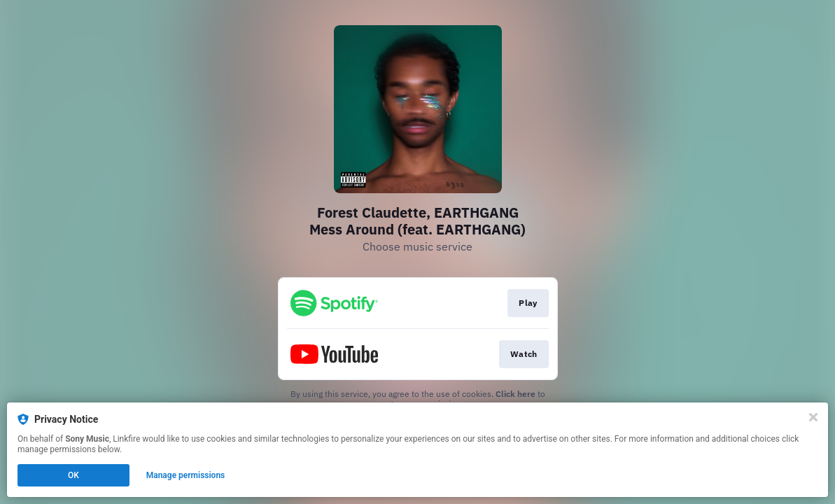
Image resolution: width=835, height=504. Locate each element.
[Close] (813, 417)
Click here (515, 394)
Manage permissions (186, 475)
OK (73, 475)
